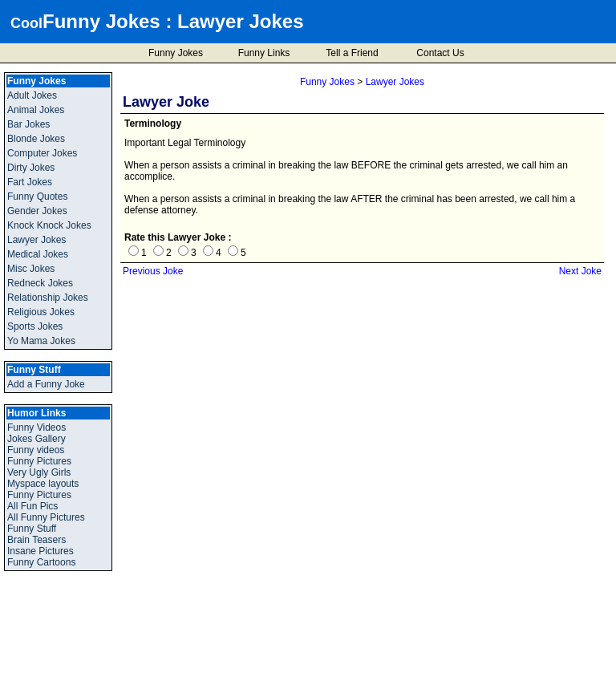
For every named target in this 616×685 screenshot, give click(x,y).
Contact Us (440, 53)
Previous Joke (153, 271)
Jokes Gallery (36, 439)
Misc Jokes (31, 269)
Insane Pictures (41, 551)
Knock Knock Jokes (49, 225)
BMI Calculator (586, 676)
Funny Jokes (101, 21)
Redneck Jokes (40, 283)
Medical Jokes (38, 254)
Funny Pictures (39, 461)
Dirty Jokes (31, 168)
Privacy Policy (310, 675)
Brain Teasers (36, 540)
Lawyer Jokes (240, 21)
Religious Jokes (41, 312)
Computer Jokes (42, 153)
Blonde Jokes (36, 139)
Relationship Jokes (48, 298)
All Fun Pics (32, 506)
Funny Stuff (32, 529)
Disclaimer (371, 675)
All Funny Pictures (46, 517)
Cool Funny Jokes (234, 675)
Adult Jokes (32, 95)
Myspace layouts (43, 484)
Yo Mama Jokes (41, 341)
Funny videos (36, 450)
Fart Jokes (30, 182)
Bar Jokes (28, 124)
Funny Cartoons (41, 562)
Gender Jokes (37, 211)
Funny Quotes (37, 197)
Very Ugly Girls (39, 472)
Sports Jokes (35, 326)
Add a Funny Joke (46, 384)
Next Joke (580, 271)
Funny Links (264, 53)
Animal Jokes (36, 110)
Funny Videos (36, 428)
